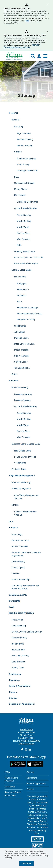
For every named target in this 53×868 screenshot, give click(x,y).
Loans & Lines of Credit (25, 457)
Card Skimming (19, 626)
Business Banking (20, 388)
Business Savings (22, 400)
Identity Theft (18, 644)
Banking (15, 120)
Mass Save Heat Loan (24, 344)
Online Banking (24, 215)
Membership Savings (26, 159)
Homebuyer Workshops (28, 308)
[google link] (18, 764)
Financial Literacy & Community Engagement (26, 554)
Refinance (21, 296)
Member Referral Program (26, 263)
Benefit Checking (25, 145)
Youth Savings (23, 165)
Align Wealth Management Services (26, 497)
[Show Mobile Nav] (45, 56)
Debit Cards (20, 195)
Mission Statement (20, 541)
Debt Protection (21, 350)
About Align (17, 534)
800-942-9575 (26, 730)
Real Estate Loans (23, 451)
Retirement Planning (21, 483)
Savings (18, 152)
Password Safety (19, 638)
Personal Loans (21, 338)
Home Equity (23, 290)
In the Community (20, 546)
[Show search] (33, 56)
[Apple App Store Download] (35, 764)
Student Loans (21, 362)
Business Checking (23, 394)
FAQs (7, 772)
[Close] (47, 5)
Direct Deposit (18, 567)
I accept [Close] (27, 863)
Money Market (21, 189)
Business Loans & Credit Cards (26, 444)
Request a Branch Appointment (13, 794)
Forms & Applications (36, 783)
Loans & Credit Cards (22, 270)
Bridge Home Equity (26, 319)
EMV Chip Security (20, 656)
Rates (20, 302)
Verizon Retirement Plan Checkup (25, 513)
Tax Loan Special (22, 368)
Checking (19, 127)
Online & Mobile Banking (26, 208)
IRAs (16, 177)
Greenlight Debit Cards (27, 171)
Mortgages (22, 284)
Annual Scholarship (21, 580)
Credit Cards (20, 326)
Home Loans (20, 277)
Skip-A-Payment (22, 356)
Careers (15, 573)
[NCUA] (37, 839)
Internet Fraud (18, 650)
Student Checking (25, 140)
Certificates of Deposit (24, 183)
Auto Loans (19, 332)
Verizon (15, 505)
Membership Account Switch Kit (29, 258)
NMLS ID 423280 (27, 744)
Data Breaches (18, 662)
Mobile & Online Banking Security (27, 632)
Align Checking (24, 133)
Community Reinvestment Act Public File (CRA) (25, 587)
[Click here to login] (39, 56)
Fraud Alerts (17, 620)
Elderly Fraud (18, 668)
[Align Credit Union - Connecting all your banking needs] (27, 721)
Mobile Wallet (23, 227)
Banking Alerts (23, 233)
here (27, 20)
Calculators (32, 778)
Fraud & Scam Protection (11, 779)
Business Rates (19, 469)
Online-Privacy (18, 562)
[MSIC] (37, 846)
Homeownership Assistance (30, 314)
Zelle (19, 245)
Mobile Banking (24, 221)
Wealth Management (21, 488)
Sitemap (30, 772)
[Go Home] (14, 57)
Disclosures (10, 787)
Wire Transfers (24, 239)
